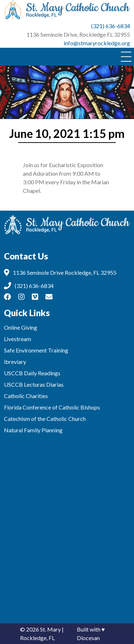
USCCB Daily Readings (32, 373)
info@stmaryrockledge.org (97, 43)
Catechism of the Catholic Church (45, 419)
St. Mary (50, 629)
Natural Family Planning (33, 430)
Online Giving (21, 327)
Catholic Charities (26, 396)
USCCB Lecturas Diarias (34, 384)
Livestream (18, 339)
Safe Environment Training (36, 350)
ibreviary (15, 362)
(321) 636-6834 (111, 26)
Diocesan (88, 638)
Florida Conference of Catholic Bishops (52, 407)
